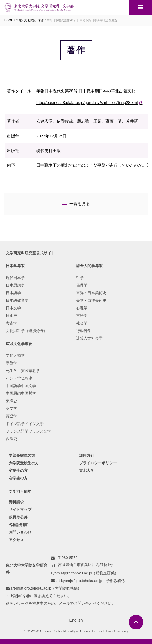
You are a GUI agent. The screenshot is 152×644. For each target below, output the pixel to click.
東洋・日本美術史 (91, 293)
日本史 (11, 316)
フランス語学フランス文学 (28, 431)
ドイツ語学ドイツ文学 (25, 424)
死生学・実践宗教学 (23, 371)
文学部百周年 (20, 492)
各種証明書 (18, 525)
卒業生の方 (18, 471)
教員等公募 (18, 517)
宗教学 (11, 363)
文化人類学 (15, 355)
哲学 (80, 278)
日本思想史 (15, 285)
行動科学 (84, 331)
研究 (19, 20)
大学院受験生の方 (24, 463)
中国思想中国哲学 (21, 393)
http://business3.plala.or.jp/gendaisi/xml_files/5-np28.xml (87, 103)
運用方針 (87, 455)
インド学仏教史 (19, 378)
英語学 (11, 416)
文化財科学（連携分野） (27, 331)
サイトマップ (20, 510)
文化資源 (30, 20)
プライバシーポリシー (98, 463)
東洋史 (11, 401)
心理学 (82, 308)
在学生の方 (18, 478)
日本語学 (13, 293)
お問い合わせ (20, 532)
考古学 (11, 323)
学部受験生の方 (22, 455)
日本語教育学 (17, 300)
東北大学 (87, 471)
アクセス (16, 540)
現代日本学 (15, 278)
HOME (9, 20)
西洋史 (11, 439)
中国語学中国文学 (21, 386)
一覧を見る (80, 204)
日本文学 (13, 308)
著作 (41, 20)
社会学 (82, 323)
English (76, 620)
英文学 (11, 409)
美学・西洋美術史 (91, 300)
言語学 (82, 316)
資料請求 (16, 502)
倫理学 (82, 285)
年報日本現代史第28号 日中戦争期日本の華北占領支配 (82, 20)
